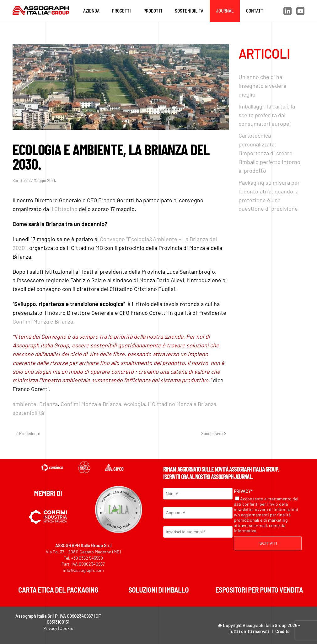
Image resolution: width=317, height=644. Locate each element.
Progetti (121, 11)
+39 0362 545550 (87, 558)
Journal (225, 11)
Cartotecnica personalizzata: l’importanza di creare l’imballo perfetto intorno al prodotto (269, 153)
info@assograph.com (83, 570)
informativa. (246, 531)
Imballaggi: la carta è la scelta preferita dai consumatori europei (267, 115)
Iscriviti (268, 543)
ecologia (134, 404)
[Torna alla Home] (43, 11)
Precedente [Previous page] (28, 433)
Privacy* (243, 491)
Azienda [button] (91, 11)
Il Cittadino (64, 209)
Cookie (66, 628)
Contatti (255, 11)
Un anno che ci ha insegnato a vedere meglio (263, 86)
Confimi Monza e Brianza (43, 321)
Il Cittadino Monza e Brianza (182, 404)
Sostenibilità (189, 11)
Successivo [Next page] (214, 433)
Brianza (48, 404)
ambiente (24, 404)
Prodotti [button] (153, 11)
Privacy (50, 628)
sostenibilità (28, 413)
